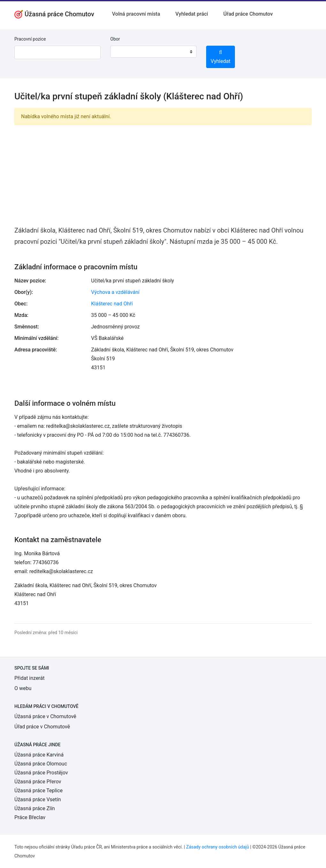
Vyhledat (221, 57)
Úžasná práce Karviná (39, 755)
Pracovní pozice (30, 39)
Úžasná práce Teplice (39, 791)
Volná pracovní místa (136, 14)
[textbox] (123, 52)
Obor (115, 39)
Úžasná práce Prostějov (41, 773)
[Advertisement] (163, 175)
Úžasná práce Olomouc (41, 764)
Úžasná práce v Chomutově (45, 716)
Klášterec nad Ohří (112, 304)
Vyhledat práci (192, 14)
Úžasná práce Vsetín (38, 799)
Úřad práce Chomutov (248, 14)
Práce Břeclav (30, 817)
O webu (23, 688)
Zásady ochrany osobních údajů (217, 847)
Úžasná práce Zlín (35, 808)
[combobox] (153, 52)
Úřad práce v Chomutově (42, 727)
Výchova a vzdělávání (115, 292)
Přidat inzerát (29, 678)
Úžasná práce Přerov (38, 782)
